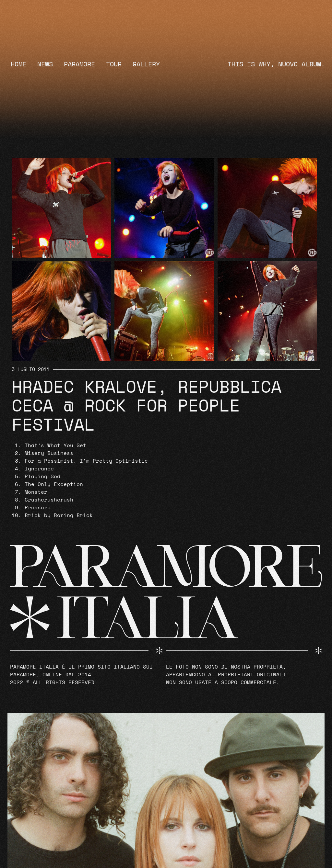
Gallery (146, 64)
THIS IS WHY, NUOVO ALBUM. (276, 64)
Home (18, 64)
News (45, 64)
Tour (114, 64)
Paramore (79, 64)
